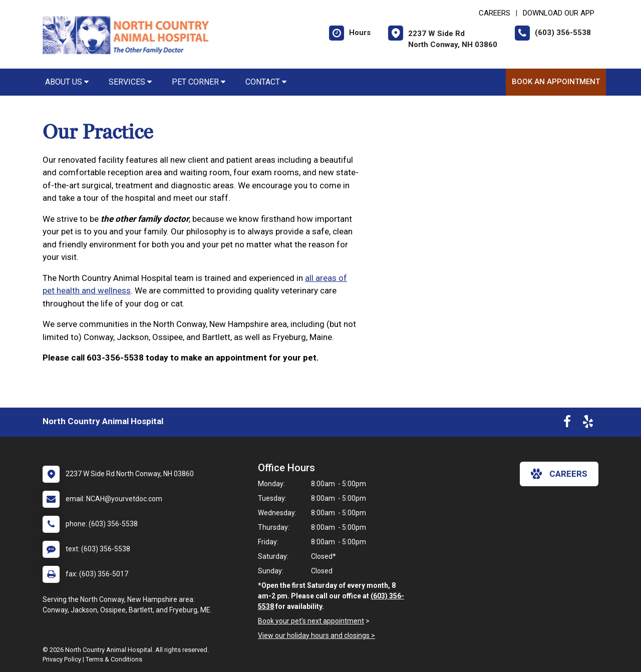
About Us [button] (67, 82)
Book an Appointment (556, 82)
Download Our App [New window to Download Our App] (559, 13)
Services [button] (130, 82)
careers (559, 474)
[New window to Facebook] (567, 424)
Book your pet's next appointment (311, 621)
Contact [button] (266, 82)
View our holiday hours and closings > (316, 635)
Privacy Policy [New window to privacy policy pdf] (62, 659)
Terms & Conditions (114, 659)
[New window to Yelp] (588, 424)
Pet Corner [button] (199, 82)
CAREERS (495, 13)
